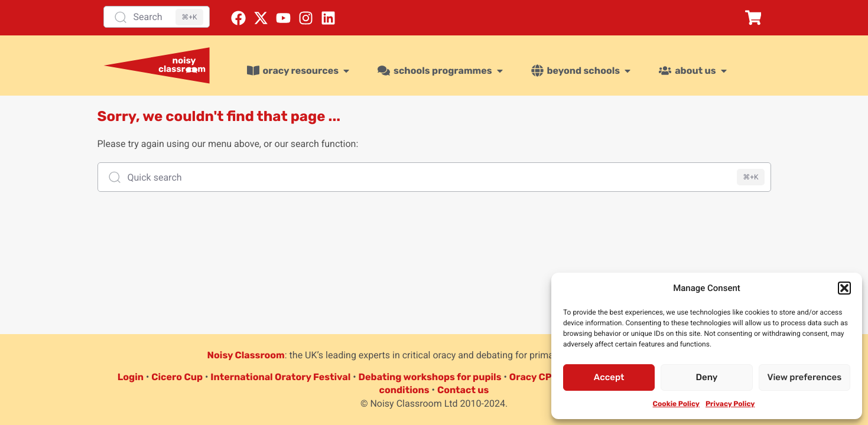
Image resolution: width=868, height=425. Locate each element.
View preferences (804, 377)
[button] (844, 288)
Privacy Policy (730, 404)
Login (131, 377)
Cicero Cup (177, 377)
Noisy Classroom (246, 355)
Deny (707, 377)
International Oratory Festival (280, 377)
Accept (609, 377)
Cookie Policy (676, 404)
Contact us (463, 390)
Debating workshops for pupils (430, 377)
